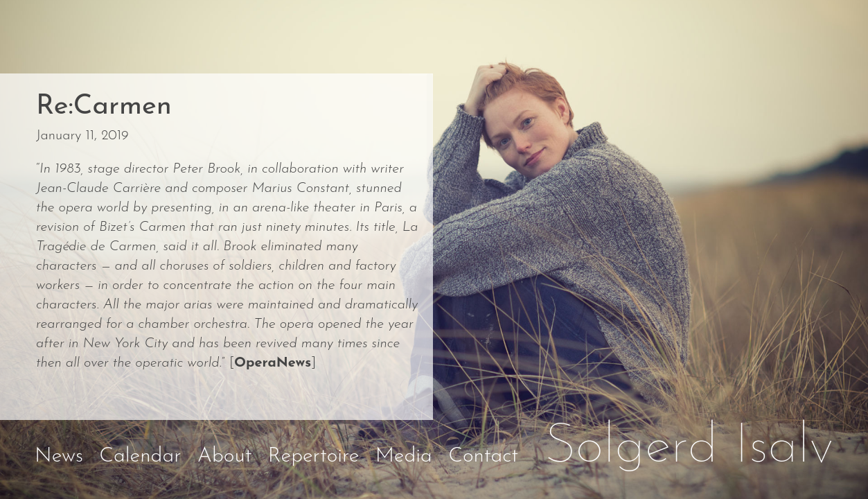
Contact (483, 456)
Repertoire (314, 456)
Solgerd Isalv (689, 448)
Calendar (140, 456)
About (225, 456)
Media (404, 456)
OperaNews (273, 363)
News (59, 456)
